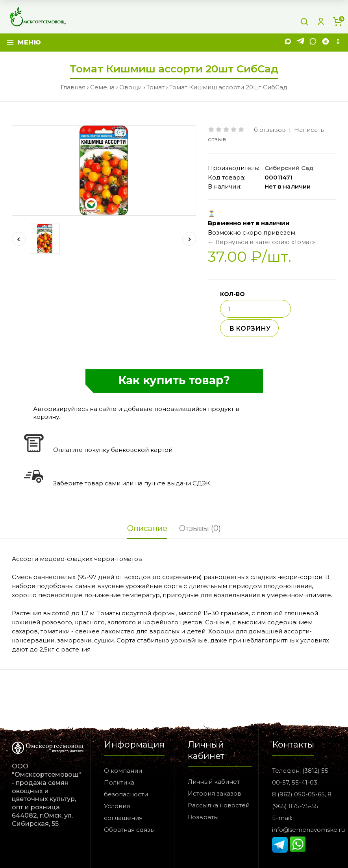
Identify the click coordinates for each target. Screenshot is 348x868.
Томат (155, 87)
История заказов (215, 793)
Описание (147, 528)
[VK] (326, 43)
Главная (73, 87)
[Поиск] (304, 22)
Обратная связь (129, 830)
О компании (123, 771)
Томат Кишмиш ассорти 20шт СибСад (228, 87)
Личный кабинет (214, 782)
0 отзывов (270, 130)
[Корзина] (337, 22)
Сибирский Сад (289, 168)
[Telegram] (300, 43)
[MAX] (288, 43)
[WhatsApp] (313, 43)
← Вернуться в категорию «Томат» (261, 242)
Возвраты (203, 817)
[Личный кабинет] (321, 22)
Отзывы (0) (200, 528)
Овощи (130, 87)
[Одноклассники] (338, 43)
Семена (102, 87)
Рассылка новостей (219, 805)
